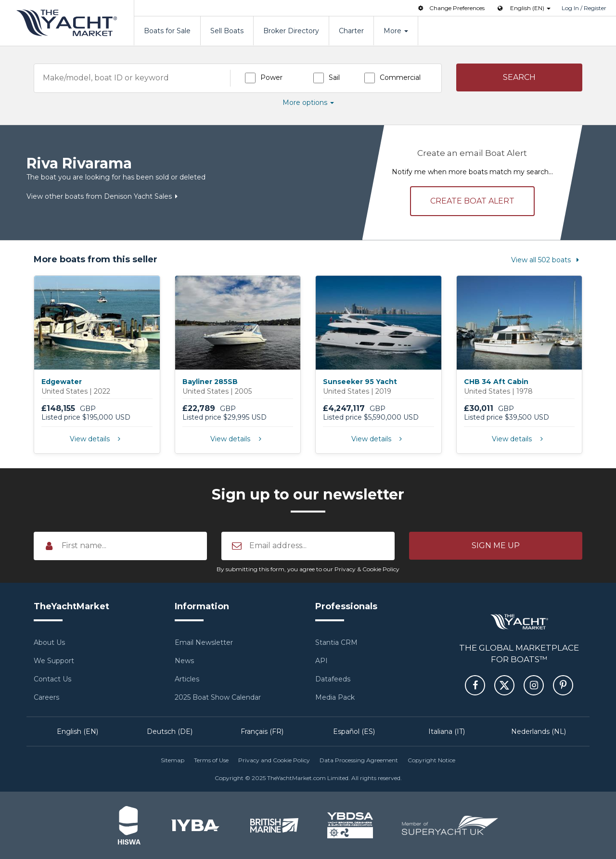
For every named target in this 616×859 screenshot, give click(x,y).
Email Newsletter (204, 642)
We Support (54, 661)
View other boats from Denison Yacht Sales (104, 196)
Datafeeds (333, 679)
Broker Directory (291, 31)
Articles (187, 679)
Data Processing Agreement (359, 760)
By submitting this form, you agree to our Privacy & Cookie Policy (308, 569)
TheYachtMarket (67, 23)
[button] (520, 77)
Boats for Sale (167, 31)
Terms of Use (211, 760)
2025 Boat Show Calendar (218, 697)
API (321, 661)
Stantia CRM (336, 642)
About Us (49, 642)
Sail (334, 77)
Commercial (400, 77)
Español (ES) (354, 731)
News (184, 661)
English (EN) (77, 731)
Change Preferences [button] (450, 8)
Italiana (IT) (447, 731)
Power (271, 77)
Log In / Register (584, 8)
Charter (351, 31)
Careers (46, 697)
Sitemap (173, 760)
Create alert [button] (472, 201)
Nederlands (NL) (539, 731)
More (396, 31)
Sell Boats (227, 31)
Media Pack (335, 697)
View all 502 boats (547, 260)
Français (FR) (262, 731)
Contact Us (52, 679)
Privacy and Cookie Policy (274, 760)
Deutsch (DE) (170, 731)
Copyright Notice (431, 760)
